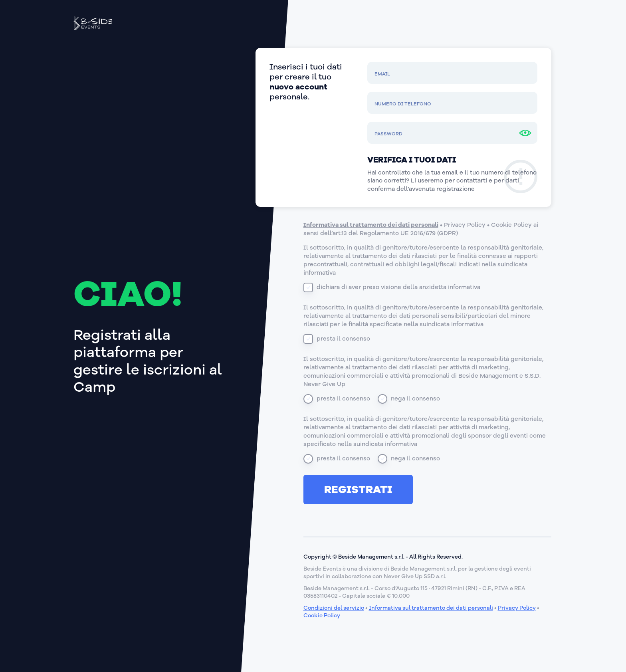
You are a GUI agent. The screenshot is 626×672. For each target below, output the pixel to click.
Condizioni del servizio (334, 608)
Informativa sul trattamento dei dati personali (371, 225)
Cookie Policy (511, 225)
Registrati (358, 490)
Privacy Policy (465, 225)
